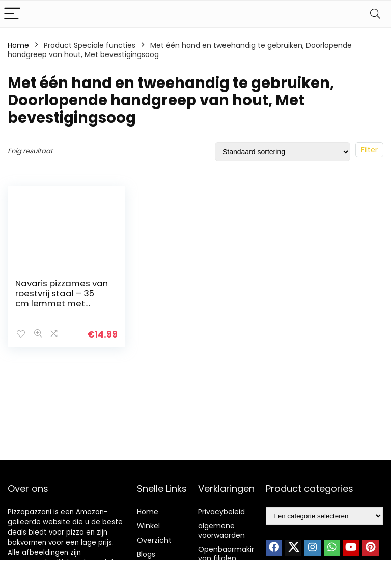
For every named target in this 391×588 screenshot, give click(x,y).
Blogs (146, 554)
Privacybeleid (221, 512)
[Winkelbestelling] (283, 152)
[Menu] (12, 14)
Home (18, 45)
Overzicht (154, 540)
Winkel (148, 526)
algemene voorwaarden (221, 530)
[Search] (375, 14)
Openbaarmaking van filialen (229, 554)
